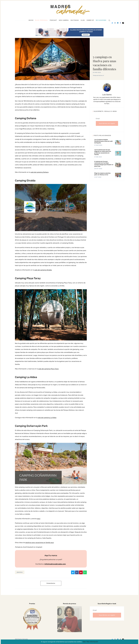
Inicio (31, 20)
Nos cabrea (64, 20)
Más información (92, 642)
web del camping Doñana (40, 172)
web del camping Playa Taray (48, 369)
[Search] (109, 20)
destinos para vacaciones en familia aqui (40, 543)
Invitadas (75, 20)
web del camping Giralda (43, 270)
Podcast (53, 20)
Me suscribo (101, 20)
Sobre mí (90, 20)
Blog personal (42, 20)
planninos (20, 572)
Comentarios (51, 583)
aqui (39, 519)
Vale (84, 642)
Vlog (83, 20)
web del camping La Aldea (47, 418)
